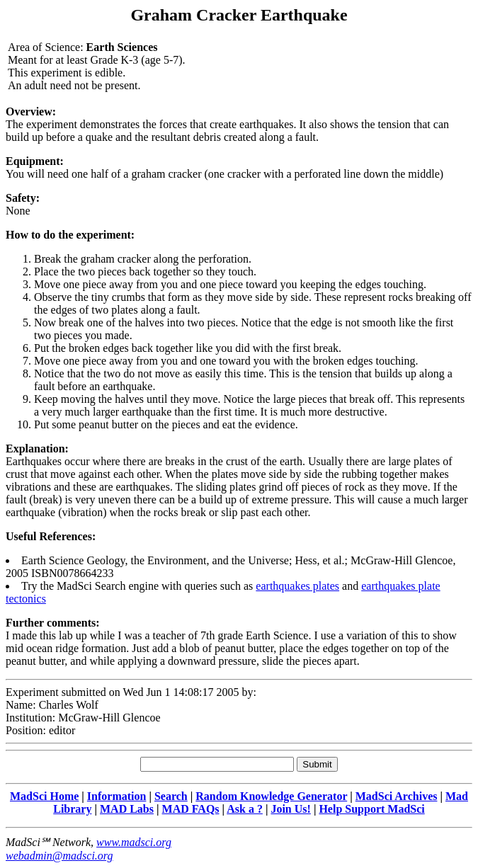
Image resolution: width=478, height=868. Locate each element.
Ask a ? (245, 809)
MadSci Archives (397, 796)
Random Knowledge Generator (271, 796)
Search (171, 796)
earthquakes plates (297, 586)
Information (117, 796)
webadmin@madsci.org (59, 856)
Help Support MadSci (371, 809)
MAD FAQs (191, 809)
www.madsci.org (134, 842)
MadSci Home (44, 796)
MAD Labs (127, 809)
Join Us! (290, 809)
